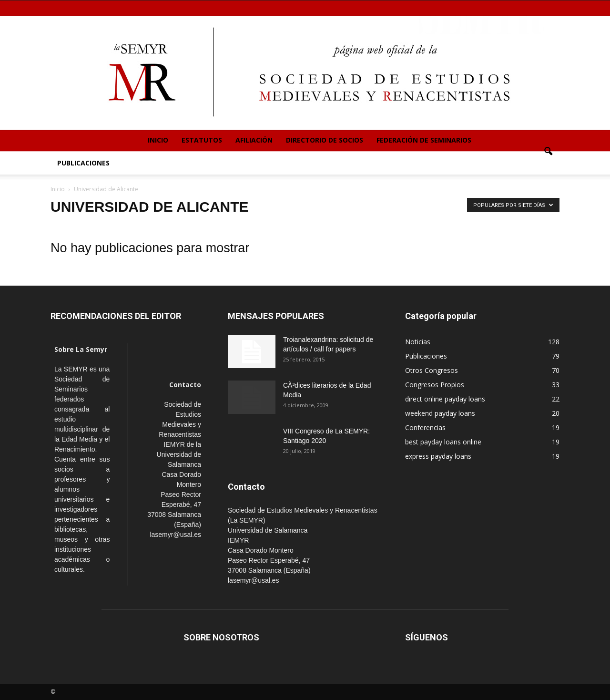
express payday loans (438, 456)
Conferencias (425, 427)
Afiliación (254, 140)
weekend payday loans (440, 413)
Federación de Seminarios (424, 140)
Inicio (158, 140)
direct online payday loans (445, 399)
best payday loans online (443, 442)
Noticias (418, 342)
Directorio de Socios (325, 140)
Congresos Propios (435, 385)
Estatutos (202, 140)
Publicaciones (83, 163)
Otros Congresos (432, 370)
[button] (548, 152)
